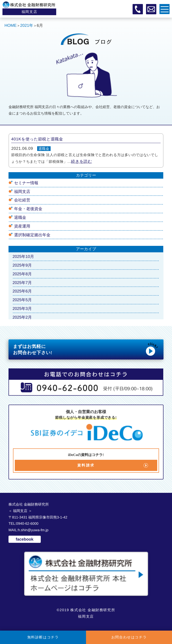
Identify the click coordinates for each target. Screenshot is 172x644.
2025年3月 (22, 309)
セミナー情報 (26, 183)
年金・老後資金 (28, 209)
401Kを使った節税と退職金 (37, 139)
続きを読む (82, 161)
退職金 (44, 149)
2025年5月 (22, 300)
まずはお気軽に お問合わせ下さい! (86, 349)
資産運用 (22, 226)
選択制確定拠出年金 (32, 235)
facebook (25, 539)
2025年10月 (23, 257)
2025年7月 (22, 282)
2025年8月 (22, 274)
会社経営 (22, 200)
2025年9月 (22, 265)
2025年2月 (22, 317)
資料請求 (86, 465)
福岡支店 (22, 192)
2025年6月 (22, 291)
